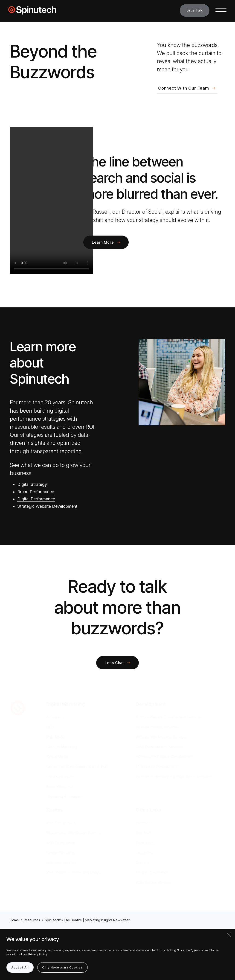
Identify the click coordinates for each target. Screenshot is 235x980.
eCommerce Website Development (165, 757)
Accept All (20, 967)
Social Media (57, 757)
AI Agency (55, 717)
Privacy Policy (38, 954)
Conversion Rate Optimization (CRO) (77, 767)
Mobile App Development (157, 767)
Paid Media (56, 737)
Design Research (61, 853)
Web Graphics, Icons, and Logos (74, 872)
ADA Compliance (61, 843)
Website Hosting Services (157, 727)
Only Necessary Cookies (62, 967)
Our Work (144, 833)
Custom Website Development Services (169, 717)
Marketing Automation (65, 796)
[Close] (229, 935)
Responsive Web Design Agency (74, 833)
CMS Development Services (159, 747)
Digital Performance (36, 499)
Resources (145, 843)
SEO (50, 727)
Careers (142, 863)
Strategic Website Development (47, 506)
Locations (144, 853)
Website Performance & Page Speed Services (174, 777)
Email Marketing (59, 787)
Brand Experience (61, 863)
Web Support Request (154, 882)
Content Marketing (62, 747)
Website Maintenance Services (161, 737)
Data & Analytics (60, 777)
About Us (144, 823)
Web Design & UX (61, 823)
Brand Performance (36, 492)
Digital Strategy (32, 484)
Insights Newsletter (152, 872)
